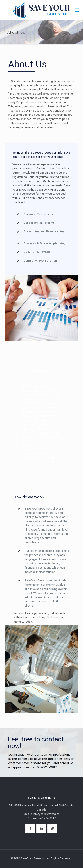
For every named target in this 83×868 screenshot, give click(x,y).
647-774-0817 (47, 767)
